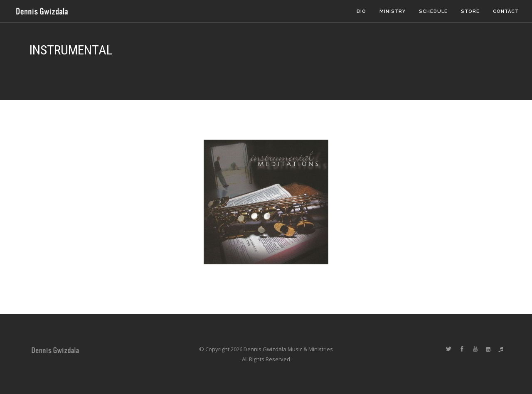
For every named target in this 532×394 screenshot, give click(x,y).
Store (470, 11)
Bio (361, 11)
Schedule (433, 11)
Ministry (393, 11)
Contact (506, 11)
